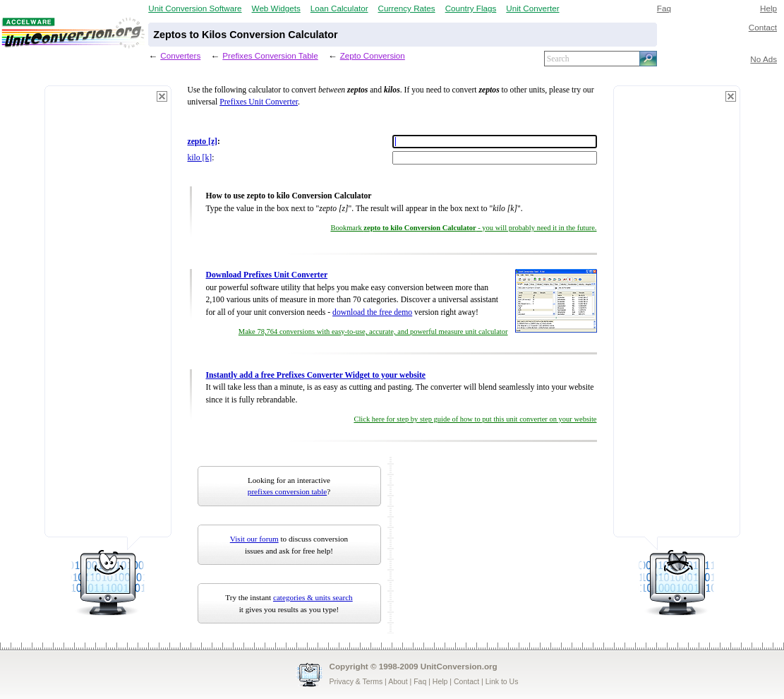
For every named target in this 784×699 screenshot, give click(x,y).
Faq (664, 8)
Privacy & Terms (356, 681)
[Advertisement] (108, 318)
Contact (763, 27)
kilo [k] (200, 158)
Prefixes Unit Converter (259, 102)
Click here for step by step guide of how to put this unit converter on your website (475, 419)
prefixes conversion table (287, 491)
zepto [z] (203, 142)
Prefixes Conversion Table (270, 55)
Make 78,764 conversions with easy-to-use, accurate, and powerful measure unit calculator (373, 331)
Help (768, 8)
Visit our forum (254, 539)
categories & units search (313, 597)
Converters (180, 55)
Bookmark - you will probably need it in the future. (463, 228)
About (398, 681)
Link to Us (502, 681)
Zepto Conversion (373, 55)
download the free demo (372, 312)
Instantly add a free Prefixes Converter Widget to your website (316, 375)
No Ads (764, 59)
